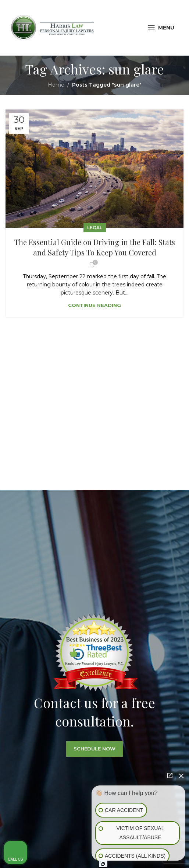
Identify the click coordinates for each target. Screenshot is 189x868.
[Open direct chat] (170, 775)
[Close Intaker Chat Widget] (181, 778)
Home (56, 85)
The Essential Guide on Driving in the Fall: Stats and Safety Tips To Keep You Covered (95, 247)
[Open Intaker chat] (103, 864)
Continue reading (94, 305)
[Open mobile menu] (161, 28)
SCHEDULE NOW (94, 761)
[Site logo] (52, 27)
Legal (95, 228)
